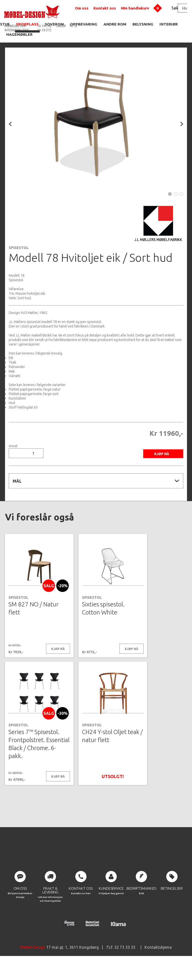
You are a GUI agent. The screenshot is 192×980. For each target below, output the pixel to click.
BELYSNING (143, 24)
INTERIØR (169, 24)
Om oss (82, 8)
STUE (5, 24)
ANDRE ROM (115, 24)
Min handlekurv (135, 8)
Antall (13, 446)
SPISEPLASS (27, 24)
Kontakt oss (105, 8)
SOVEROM (54, 24)
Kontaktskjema (158, 965)
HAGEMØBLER (19, 34)
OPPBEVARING (84, 24)
